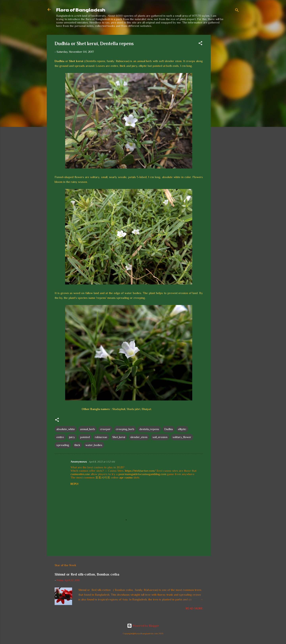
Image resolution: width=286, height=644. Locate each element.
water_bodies (94, 445)
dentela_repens (149, 429)
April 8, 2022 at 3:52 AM (102, 462)
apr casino (126, 477)
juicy (72, 437)
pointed (85, 437)
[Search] (237, 11)
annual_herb (87, 429)
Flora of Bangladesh (81, 10)
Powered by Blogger (143, 626)
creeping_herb (125, 429)
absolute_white (66, 429)
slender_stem (139, 437)
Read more (194, 608)
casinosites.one (80, 474)
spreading (63, 445)
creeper (105, 429)
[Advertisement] (227, 95)
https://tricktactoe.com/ (140, 471)
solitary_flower (182, 437)
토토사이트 (103, 477)
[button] (200, 44)
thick (77, 445)
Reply (75, 484)
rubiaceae (101, 437)
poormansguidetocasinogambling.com (142, 474)
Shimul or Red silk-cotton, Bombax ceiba (87, 574)
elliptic (182, 429)
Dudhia (169, 429)
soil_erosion (160, 437)
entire (60, 437)
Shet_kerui (119, 437)
